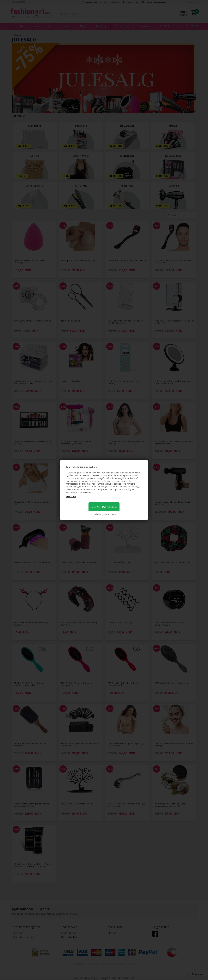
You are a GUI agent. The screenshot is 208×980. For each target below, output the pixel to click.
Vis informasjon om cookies (104, 514)
